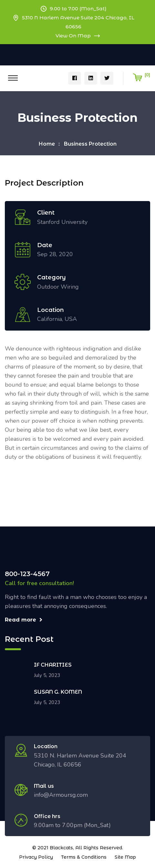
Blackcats (61, 848)
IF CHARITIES (53, 665)
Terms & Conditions (84, 857)
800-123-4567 (27, 574)
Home (47, 144)
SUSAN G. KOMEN (58, 692)
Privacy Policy (36, 857)
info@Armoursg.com (61, 795)
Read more (24, 620)
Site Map (125, 857)
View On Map (78, 36)
